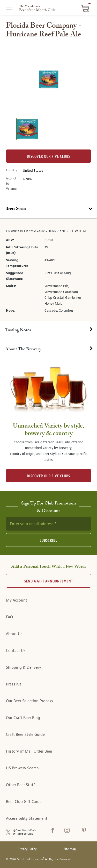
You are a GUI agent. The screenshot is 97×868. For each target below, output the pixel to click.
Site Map (70, 849)
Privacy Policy (27, 849)
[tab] (48, 209)
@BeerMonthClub (24, 830)
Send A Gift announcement (49, 581)
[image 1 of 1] (27, 130)
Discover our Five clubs (48, 157)
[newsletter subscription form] (48, 524)
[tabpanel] (48, 270)
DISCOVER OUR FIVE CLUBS (48, 476)
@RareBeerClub (23, 834)
